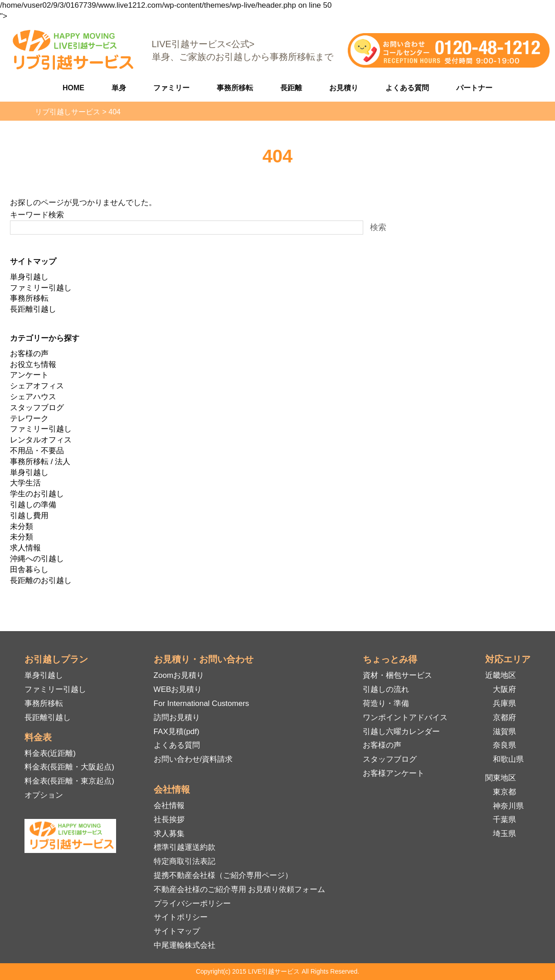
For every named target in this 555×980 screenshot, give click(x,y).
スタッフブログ (37, 408)
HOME (73, 88)
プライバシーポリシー (192, 904)
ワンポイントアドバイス (405, 718)
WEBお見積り (178, 689)
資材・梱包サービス (397, 675)
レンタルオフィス (41, 440)
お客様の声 (29, 354)
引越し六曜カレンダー (401, 732)
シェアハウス (33, 397)
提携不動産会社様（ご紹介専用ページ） (223, 875)
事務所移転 (235, 88)
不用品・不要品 (37, 451)
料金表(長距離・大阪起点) (69, 767)
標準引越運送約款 (185, 847)
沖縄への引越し (37, 559)
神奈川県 (508, 806)
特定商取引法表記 (185, 861)
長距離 (291, 88)
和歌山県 (508, 759)
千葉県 (504, 820)
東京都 (504, 792)
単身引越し (29, 277)
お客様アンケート (394, 773)
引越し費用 (29, 516)
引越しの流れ (386, 689)
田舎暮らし (29, 570)
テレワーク (29, 419)
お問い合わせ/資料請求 (193, 759)
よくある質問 (407, 88)
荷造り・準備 (386, 703)
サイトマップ (177, 931)
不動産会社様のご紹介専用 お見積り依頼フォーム (240, 889)
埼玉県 (504, 834)
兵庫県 (504, 703)
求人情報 (25, 548)
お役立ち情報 (33, 365)
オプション (44, 795)
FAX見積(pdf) (177, 732)
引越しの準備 (33, 505)
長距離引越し (33, 309)
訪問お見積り (177, 718)
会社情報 (169, 806)
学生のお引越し (37, 494)
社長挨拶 (169, 820)
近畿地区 (501, 675)
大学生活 (25, 483)
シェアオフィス (37, 386)
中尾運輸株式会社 (185, 945)
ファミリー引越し (41, 288)
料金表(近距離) (50, 753)
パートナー (474, 88)
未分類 (22, 527)
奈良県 (504, 745)
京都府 (504, 718)
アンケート (29, 375)
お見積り (344, 88)
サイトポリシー (181, 917)
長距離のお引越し (41, 581)
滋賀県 (504, 732)
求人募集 (169, 834)
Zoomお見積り (179, 675)
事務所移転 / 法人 (40, 462)
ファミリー (171, 88)
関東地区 (501, 778)
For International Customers (202, 703)
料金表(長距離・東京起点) (69, 781)
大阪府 (504, 689)
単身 (119, 88)
